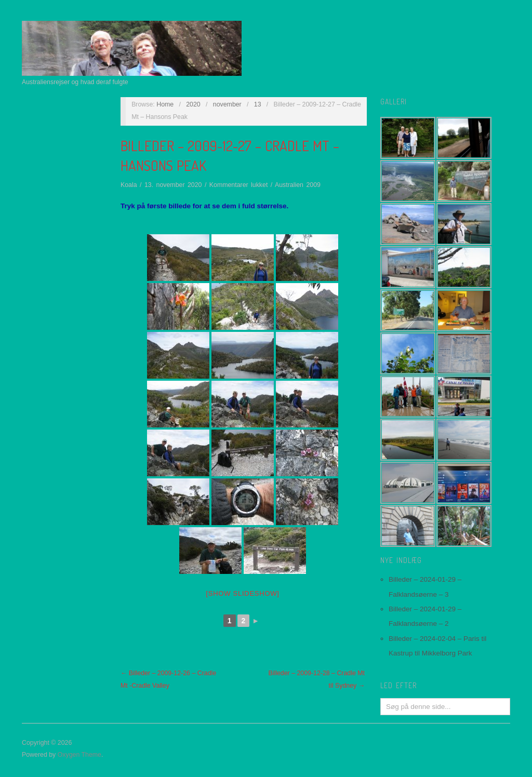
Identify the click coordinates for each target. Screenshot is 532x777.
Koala (129, 185)
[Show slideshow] (242, 593)
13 (258, 104)
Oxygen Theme (79, 755)
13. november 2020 (173, 185)
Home (165, 104)
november (227, 104)
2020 (193, 104)
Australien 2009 (298, 185)
